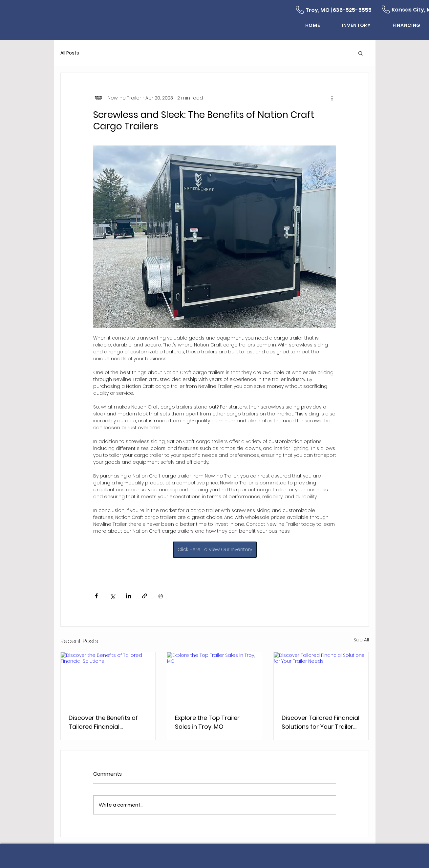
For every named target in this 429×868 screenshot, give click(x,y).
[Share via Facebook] (96, 596)
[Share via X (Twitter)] (112, 596)
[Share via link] (145, 596)
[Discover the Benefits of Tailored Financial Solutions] (108, 679)
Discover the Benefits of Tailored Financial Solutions (103, 722)
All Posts (70, 53)
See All (361, 640)
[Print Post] (161, 596)
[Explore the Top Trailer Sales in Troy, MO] (214, 679)
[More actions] (332, 98)
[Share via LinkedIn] (129, 596)
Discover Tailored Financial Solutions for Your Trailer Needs (321, 722)
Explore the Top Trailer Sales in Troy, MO (207, 722)
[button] (361, 53)
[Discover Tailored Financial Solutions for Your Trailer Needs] (321, 679)
